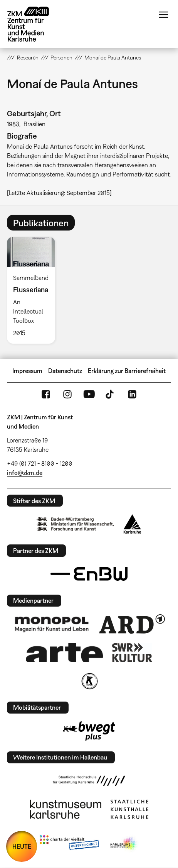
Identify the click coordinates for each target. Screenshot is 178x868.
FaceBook (46, 394)
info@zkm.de (25, 473)
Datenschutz (65, 371)
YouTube (89, 394)
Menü (163, 15)
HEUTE (22, 846)
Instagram (67, 394)
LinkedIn (132, 394)
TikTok (111, 394)
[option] (34, 290)
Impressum (27, 371)
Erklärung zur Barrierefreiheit (127, 371)
